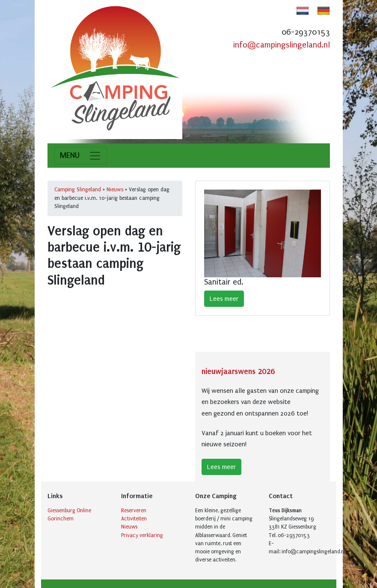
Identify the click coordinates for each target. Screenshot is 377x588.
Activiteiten (134, 519)
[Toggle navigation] (81, 156)
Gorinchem (61, 519)
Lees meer (224, 299)
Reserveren (134, 511)
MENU (70, 155)
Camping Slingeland (78, 190)
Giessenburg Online (69, 511)
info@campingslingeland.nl (282, 45)
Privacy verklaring (142, 535)
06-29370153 (306, 32)
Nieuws (115, 190)
